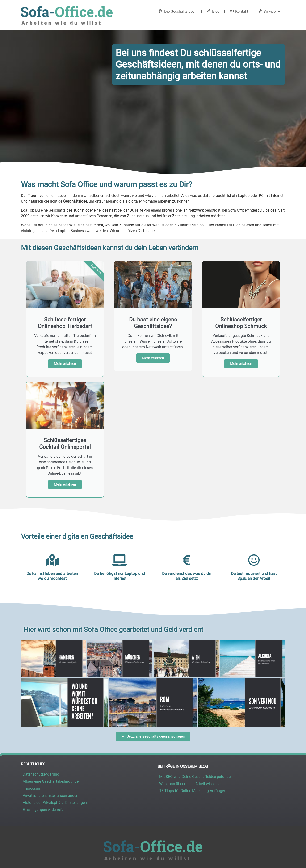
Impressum (32, 788)
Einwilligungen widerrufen (44, 810)
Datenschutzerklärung (41, 774)
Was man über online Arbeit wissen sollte (193, 784)
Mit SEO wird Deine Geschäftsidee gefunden (196, 777)
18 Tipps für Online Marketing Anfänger (192, 791)
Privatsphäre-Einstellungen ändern (51, 795)
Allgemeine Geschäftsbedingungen (52, 781)
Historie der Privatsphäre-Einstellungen (55, 803)
